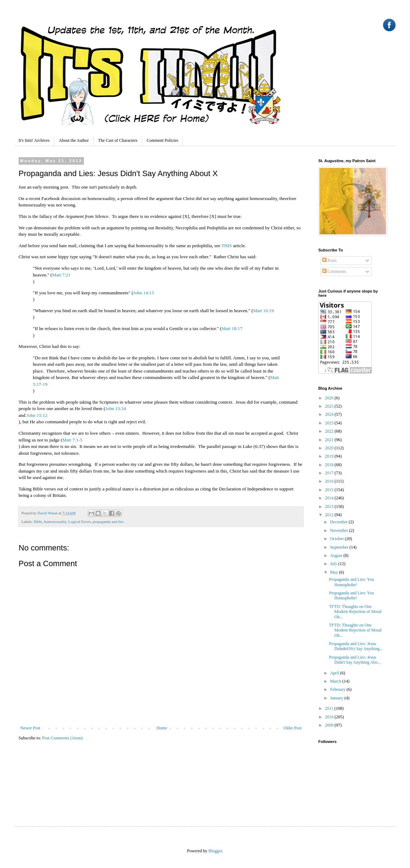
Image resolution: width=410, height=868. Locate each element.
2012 (330, 515)
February (338, 689)
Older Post (292, 728)
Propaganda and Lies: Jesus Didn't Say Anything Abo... (355, 660)
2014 (330, 498)
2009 (330, 725)
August (337, 555)
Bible (38, 522)
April (335, 673)
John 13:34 (116, 408)
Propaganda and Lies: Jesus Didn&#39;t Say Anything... (356, 646)
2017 (330, 473)
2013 (330, 507)
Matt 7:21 (61, 275)
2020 (330, 448)
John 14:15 (143, 293)
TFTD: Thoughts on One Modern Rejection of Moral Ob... (355, 612)
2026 (330, 398)
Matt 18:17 (232, 328)
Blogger (215, 851)
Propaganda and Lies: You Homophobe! (351, 582)
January (337, 698)
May (335, 572)
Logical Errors (80, 522)
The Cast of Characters (118, 140)
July (334, 564)
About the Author (74, 140)
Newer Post (30, 728)
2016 (330, 481)
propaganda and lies (108, 522)
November (340, 530)
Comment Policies (162, 140)
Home (162, 728)
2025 (330, 406)
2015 (330, 490)
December (339, 522)
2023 (330, 423)
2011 (330, 708)
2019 (330, 456)
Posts (329, 260)
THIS (227, 246)
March (336, 681)
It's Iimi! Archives (34, 140)
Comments (334, 271)
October (338, 539)
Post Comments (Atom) (62, 738)
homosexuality (55, 522)
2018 (330, 465)
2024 (330, 414)
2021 (330, 440)
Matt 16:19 (263, 311)
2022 (330, 431)
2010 (330, 717)
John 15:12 (37, 415)
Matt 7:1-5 (72, 440)
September (340, 547)
